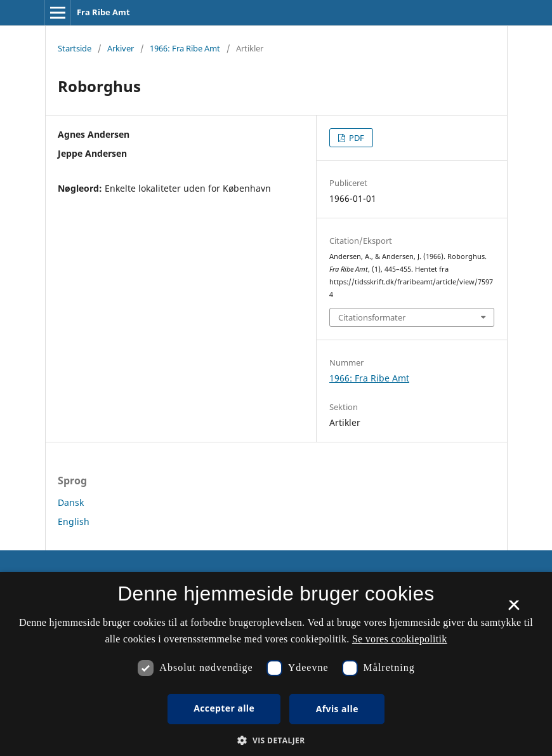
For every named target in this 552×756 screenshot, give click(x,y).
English (74, 521)
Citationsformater (372, 317)
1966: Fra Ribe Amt (185, 48)
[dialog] (276, 664)
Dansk (71, 502)
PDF (356, 138)
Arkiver (121, 48)
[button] (276, 740)
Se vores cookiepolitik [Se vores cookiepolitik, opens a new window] (400, 639)
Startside (75, 48)
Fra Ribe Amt (103, 12)
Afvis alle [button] (337, 709)
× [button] (514, 609)
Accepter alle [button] (224, 708)
